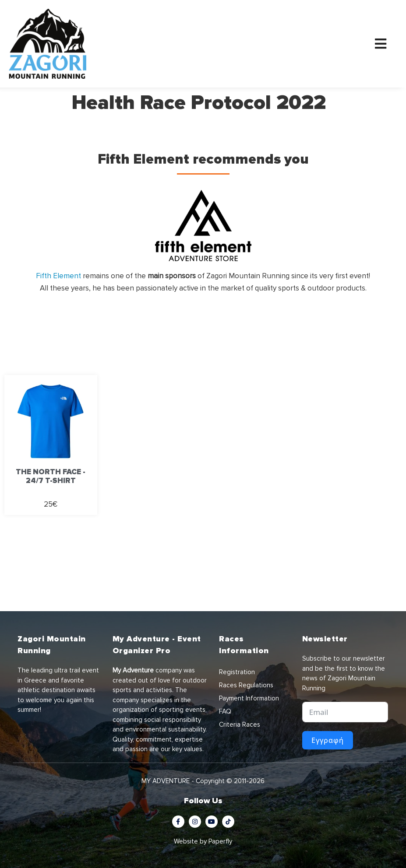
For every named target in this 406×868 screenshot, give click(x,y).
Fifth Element (58, 276)
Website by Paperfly (203, 841)
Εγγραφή (328, 740)
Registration (237, 672)
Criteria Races (240, 724)
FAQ (225, 711)
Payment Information (249, 698)
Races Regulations (246, 685)
